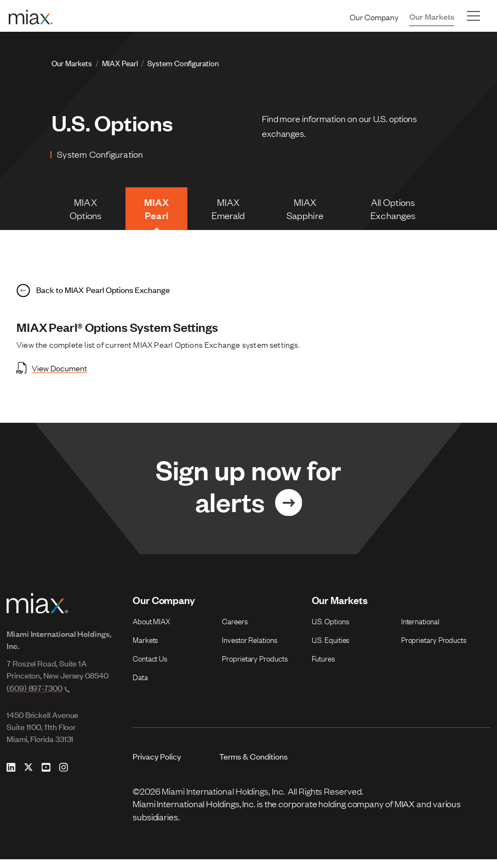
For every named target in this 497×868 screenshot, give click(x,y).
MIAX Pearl (120, 63)
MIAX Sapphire (308, 211)
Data (140, 685)
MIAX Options (89, 211)
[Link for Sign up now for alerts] (248, 496)
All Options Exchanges (396, 211)
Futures (323, 666)
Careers (235, 629)
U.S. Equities (331, 647)
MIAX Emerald (230, 211)
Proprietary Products (255, 666)
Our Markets (432, 16)
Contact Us (150, 666)
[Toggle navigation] (473, 16)
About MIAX (152, 629)
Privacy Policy (157, 764)
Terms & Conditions (253, 764)
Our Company (374, 16)
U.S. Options (330, 629)
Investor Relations (249, 647)
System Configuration (183, 63)
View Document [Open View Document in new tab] (52, 374)
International (420, 629)
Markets (145, 647)
